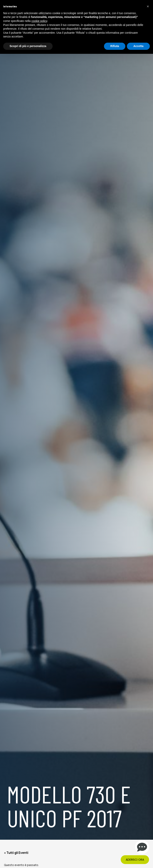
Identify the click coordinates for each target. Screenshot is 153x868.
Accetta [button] (138, 46)
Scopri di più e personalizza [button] (28, 46)
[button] (148, 6)
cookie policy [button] (39, 21)
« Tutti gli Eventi (16, 853)
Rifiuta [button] (115, 46)
